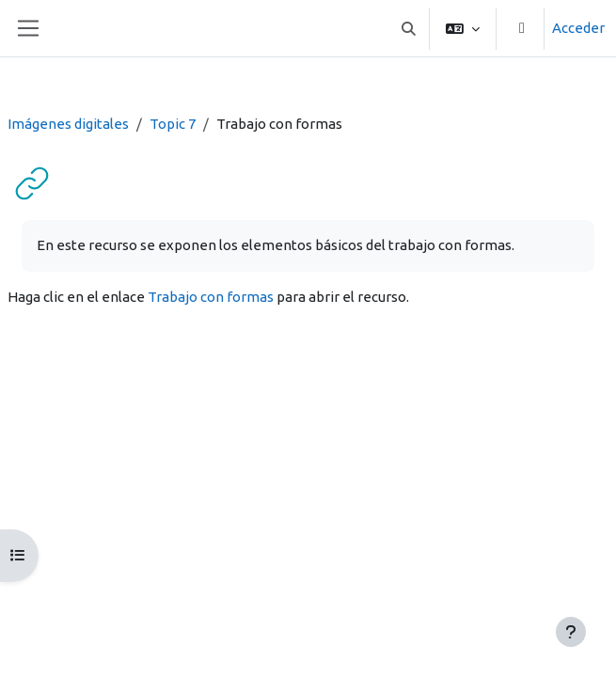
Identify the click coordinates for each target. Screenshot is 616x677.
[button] (410, 28)
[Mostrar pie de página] (571, 632)
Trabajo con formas (211, 297)
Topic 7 (173, 124)
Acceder (578, 28)
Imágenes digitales (68, 124)
